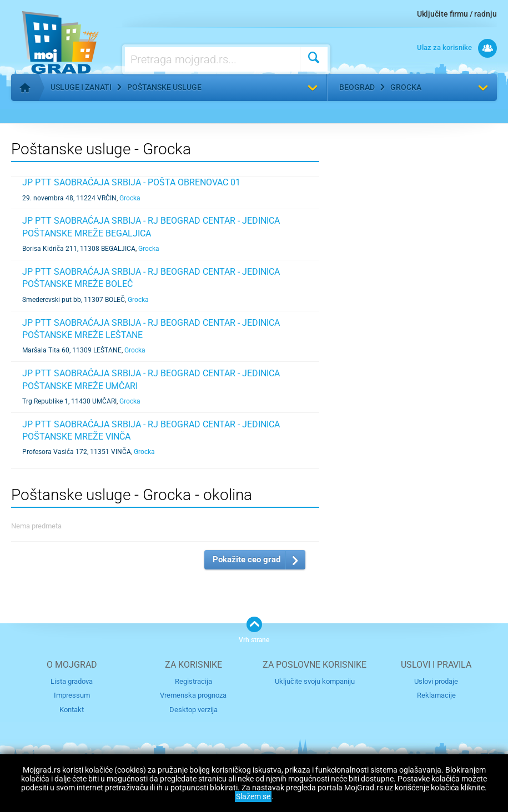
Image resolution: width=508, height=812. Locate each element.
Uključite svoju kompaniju (315, 681)
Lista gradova (72, 681)
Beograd (357, 87)
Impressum (72, 695)
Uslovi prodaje (436, 681)
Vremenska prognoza (193, 695)
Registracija (193, 681)
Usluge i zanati (81, 87)
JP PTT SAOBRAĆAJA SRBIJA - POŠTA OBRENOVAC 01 (131, 182)
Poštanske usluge (164, 87)
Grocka (406, 87)
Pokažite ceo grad (247, 559)
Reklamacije (436, 695)
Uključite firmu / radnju (457, 14)
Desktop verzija (193, 710)
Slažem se (253, 796)
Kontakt (72, 710)
